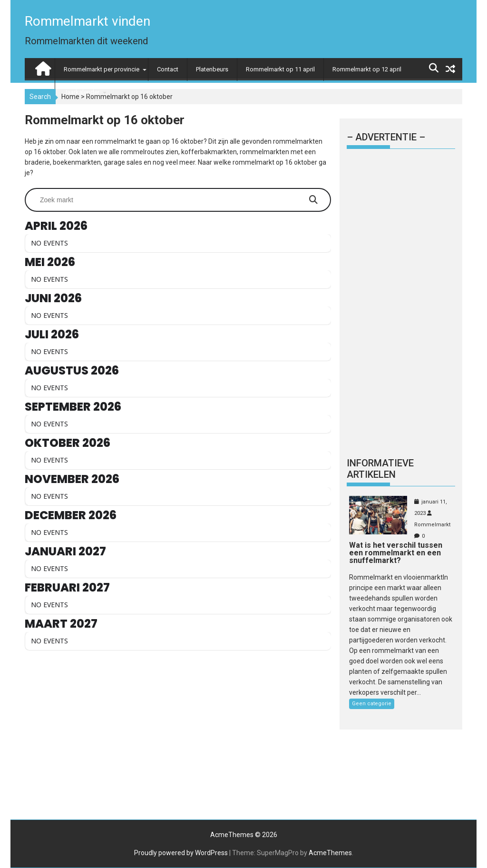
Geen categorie (372, 704)
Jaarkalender (82, 92)
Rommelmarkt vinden (88, 21)
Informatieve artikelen (380, 469)
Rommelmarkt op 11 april (280, 69)
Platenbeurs (212, 69)
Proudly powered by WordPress (181, 853)
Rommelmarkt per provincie (102, 69)
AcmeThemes (330, 853)
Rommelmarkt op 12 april (367, 69)
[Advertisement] (178, 732)
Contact (168, 69)
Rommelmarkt (432, 525)
